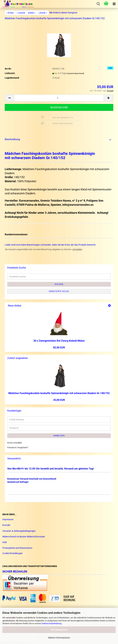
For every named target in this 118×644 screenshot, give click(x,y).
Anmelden (77, 249)
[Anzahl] (59, 98)
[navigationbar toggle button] (114, 4)
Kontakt (6, 525)
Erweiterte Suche (59, 291)
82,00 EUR (59, 348)
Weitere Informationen (59, 638)
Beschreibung (12, 139)
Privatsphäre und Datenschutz (17, 548)
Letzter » (43, 13)
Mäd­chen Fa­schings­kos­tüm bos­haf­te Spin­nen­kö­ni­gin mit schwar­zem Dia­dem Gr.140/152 (59, 393)
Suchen (59, 284)
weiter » (32, 13)
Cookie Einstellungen (12, 553)
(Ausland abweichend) (75, 73)
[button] (9, 98)
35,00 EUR (59, 400)
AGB (5, 542)
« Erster (10, 13)
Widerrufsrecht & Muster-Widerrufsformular (24, 537)
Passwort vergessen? (18, 447)
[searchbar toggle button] (98, 4)
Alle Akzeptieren (59, 630)
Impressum (8, 519)
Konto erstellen (15, 443)
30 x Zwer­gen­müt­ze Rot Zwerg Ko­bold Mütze (59, 341)
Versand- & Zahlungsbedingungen (19, 531)
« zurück (21, 13)
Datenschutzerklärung (51, 623)
